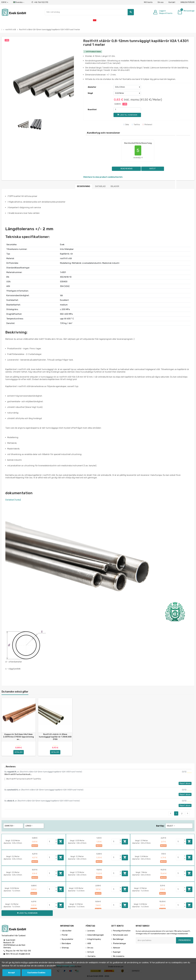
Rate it (153, 169)
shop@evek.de (24, 954)
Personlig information (122, 931)
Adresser (117, 948)
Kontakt (172, 2)
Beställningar (118, 939)
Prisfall (65, 935)
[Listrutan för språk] (19, 2)
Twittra (136, 125)
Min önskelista (119, 956)
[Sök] (89, 12)
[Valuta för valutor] (5, 2)
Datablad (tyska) (13, 500)
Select (171, 826)
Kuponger (117, 952)
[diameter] (127, 87)
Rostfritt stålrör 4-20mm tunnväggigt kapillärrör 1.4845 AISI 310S (55, 737)
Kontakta (91, 956)
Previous (171, 813)
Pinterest (147, 125)
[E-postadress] (156, 940)
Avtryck (91, 952)
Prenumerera (185, 940)
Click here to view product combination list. (103, 177)
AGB (89, 944)
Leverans (91, 931)
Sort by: (160, 826)
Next (187, 813)
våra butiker (67, 931)
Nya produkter (67, 939)
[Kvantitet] (127, 110)
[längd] (127, 93)
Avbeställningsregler (96, 935)
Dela (126, 125)
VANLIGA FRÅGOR (187, 2)
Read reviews (126, 169)
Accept (11, 973)
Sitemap (65, 948)
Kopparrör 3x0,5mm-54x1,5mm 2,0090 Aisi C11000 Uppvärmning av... (18, 737)
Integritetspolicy (94, 939)
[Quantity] (51, 842)
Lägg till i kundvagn (61, 842)
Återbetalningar (119, 944)
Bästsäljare (66, 944)
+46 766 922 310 (40, 2)
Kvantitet (92, 110)
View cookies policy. (66, 966)
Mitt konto (148, 2)
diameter (92, 87)
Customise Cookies (36, 973)
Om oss (161, 2)
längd (90, 93)
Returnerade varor (120, 935)
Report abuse (185, 783)
